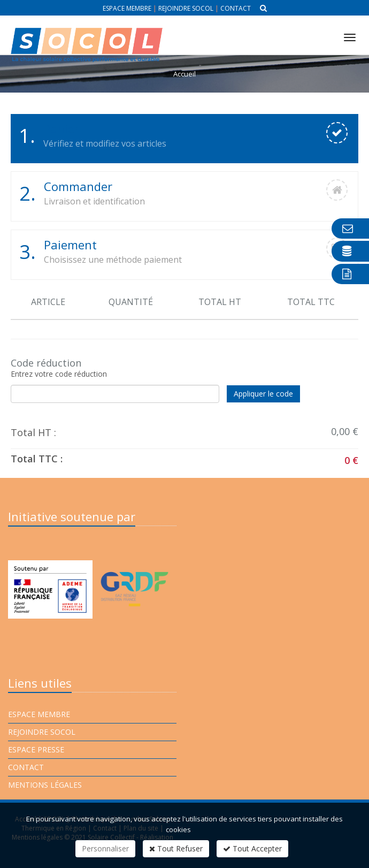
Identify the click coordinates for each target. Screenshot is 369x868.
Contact (236, 8)
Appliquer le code (263, 394)
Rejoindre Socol (186, 8)
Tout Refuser (176, 848)
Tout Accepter (252, 848)
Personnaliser (105, 848)
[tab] (184, 139)
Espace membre (127, 8)
